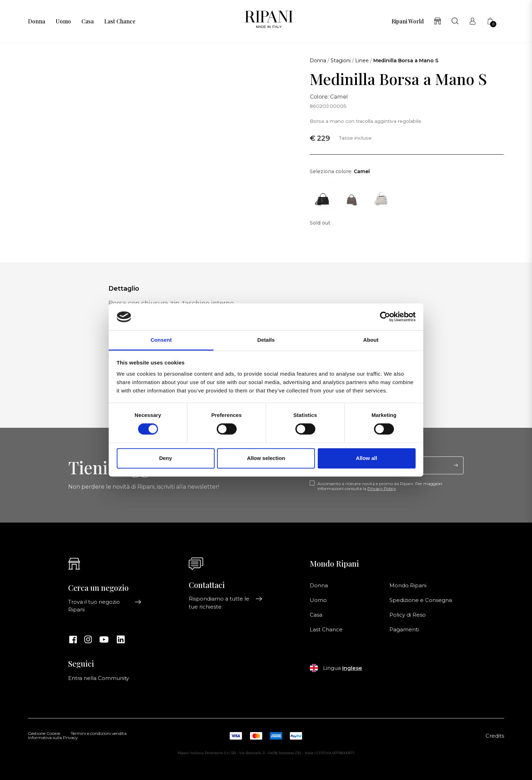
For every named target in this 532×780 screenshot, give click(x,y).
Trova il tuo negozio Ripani (105, 606)
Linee (362, 61)
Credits (495, 736)
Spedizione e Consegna (421, 600)
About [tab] (371, 340)
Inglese (352, 668)
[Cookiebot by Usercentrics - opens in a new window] (385, 317)
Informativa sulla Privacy (53, 738)
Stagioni (341, 61)
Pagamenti (404, 630)
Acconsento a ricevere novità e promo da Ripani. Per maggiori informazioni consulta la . (380, 486)
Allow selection (266, 458)
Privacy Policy (382, 488)
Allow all (366, 458)
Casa (88, 21)
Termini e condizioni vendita (99, 734)
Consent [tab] (161, 340)
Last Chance (120, 21)
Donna (37, 21)
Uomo (63, 21)
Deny (166, 458)
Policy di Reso (408, 615)
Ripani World (408, 21)
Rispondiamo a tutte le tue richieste (225, 603)
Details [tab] (266, 340)
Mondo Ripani (408, 586)
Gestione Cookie (44, 734)
